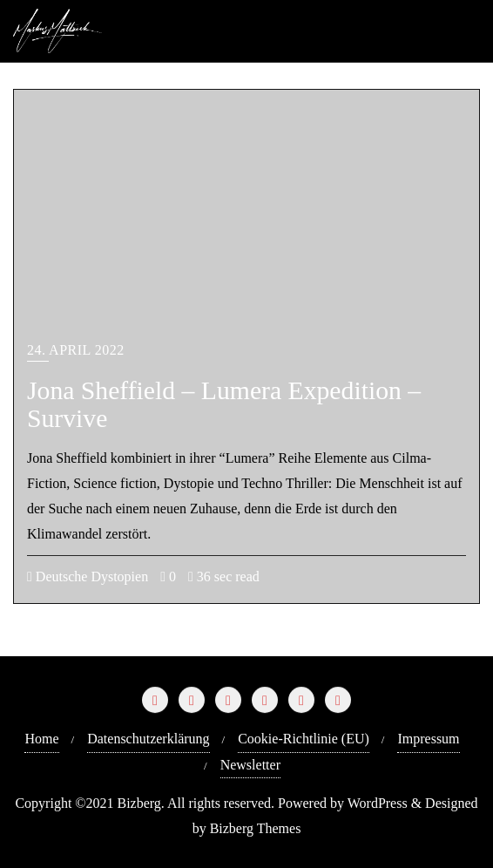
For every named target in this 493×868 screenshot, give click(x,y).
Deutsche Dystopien (88, 576)
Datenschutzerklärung (148, 739)
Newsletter (250, 765)
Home (41, 739)
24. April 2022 (76, 350)
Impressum (428, 739)
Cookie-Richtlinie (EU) (304, 739)
